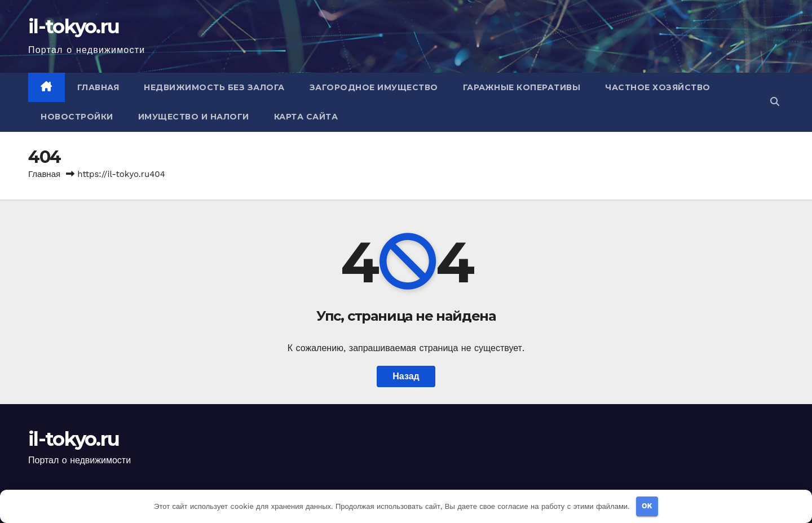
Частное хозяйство (658, 87)
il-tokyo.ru (74, 26)
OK (647, 506)
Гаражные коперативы (522, 87)
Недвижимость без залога (214, 87)
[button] (775, 102)
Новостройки (77, 117)
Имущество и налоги (194, 117)
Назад (406, 376)
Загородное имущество (374, 87)
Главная (98, 87)
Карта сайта (306, 117)
